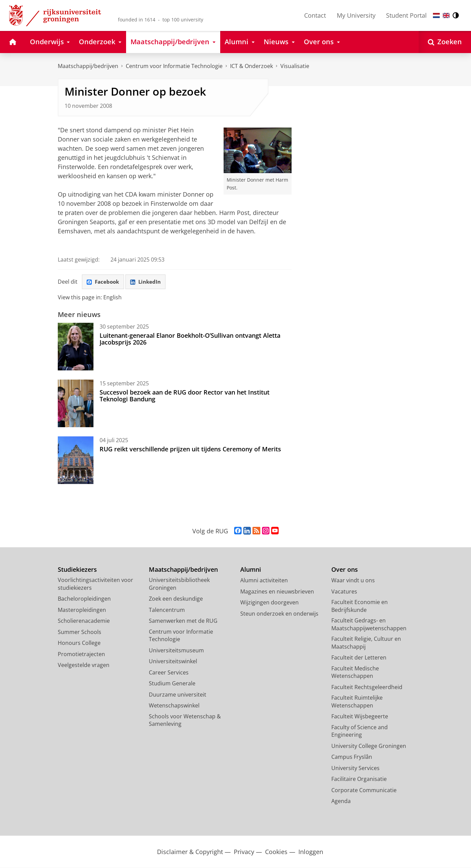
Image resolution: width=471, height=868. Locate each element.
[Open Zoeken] (445, 42)
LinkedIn (148, 282)
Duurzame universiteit (178, 695)
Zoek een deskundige (176, 599)
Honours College (79, 643)
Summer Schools (80, 632)
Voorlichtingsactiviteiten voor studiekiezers (95, 584)
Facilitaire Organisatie (359, 779)
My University (356, 15)
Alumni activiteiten (264, 581)
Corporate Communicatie (364, 790)
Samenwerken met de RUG (183, 621)
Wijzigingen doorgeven (269, 603)
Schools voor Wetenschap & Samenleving (185, 721)
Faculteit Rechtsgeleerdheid (367, 687)
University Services (355, 768)
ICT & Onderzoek (251, 66)
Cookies (276, 852)
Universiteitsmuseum (176, 651)
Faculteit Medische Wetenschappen (355, 673)
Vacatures (344, 592)
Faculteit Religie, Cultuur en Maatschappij (366, 643)
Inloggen (311, 852)
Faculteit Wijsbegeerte (360, 717)
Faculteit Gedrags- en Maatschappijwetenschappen (369, 625)
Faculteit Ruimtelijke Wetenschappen (357, 702)
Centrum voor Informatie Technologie (174, 66)
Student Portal (406, 15)
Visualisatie (295, 66)
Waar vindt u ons (353, 581)
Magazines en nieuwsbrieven (277, 592)
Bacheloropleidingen (84, 599)
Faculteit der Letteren (359, 658)
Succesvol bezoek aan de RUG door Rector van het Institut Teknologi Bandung (185, 396)
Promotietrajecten (81, 654)
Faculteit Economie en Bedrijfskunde (360, 606)
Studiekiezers (77, 570)
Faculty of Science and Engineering (360, 731)
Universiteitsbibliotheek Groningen (179, 584)
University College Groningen (369, 746)
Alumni (251, 570)
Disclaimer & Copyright (190, 852)
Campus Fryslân (352, 757)
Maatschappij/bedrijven (88, 66)
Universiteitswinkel (173, 662)
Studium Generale (172, 684)
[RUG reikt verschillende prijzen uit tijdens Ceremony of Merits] (76, 461)
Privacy (244, 852)
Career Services (169, 673)
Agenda (341, 801)
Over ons (345, 570)
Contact (315, 15)
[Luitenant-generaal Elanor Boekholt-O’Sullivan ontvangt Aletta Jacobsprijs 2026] (76, 347)
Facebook (104, 282)
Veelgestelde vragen (84, 665)
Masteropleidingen (82, 610)
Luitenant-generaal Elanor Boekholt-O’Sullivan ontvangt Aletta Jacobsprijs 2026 (190, 339)
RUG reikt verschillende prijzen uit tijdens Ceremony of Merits (190, 449)
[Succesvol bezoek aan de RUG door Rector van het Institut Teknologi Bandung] (76, 404)
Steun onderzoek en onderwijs (279, 614)
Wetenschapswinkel (174, 706)
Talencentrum (167, 610)
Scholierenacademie (84, 621)
